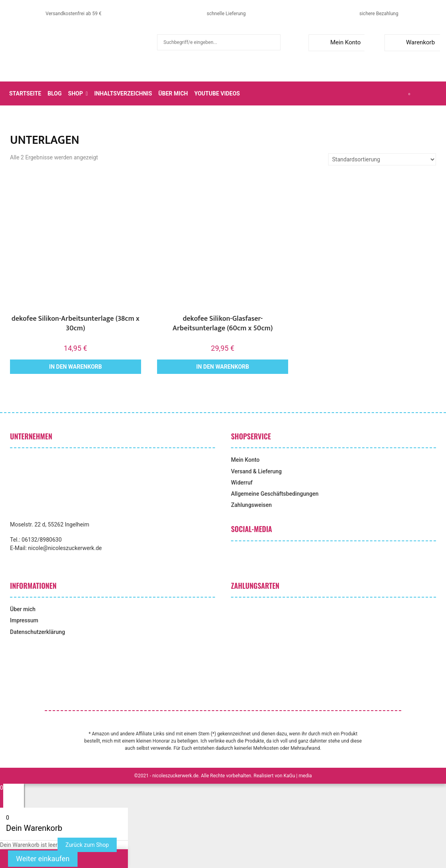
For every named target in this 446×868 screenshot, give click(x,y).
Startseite (25, 93)
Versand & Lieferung (256, 471)
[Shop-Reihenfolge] (382, 159)
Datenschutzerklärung (38, 632)
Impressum (24, 620)
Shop (75, 93)
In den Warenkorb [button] (76, 367)
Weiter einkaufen (43, 859)
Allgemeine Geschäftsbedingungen (275, 494)
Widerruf (242, 483)
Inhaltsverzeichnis (123, 93)
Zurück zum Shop (87, 845)
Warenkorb (411, 42)
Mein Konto (336, 42)
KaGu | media (298, 776)
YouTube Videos (217, 93)
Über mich (173, 93)
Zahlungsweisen (251, 505)
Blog (55, 93)
